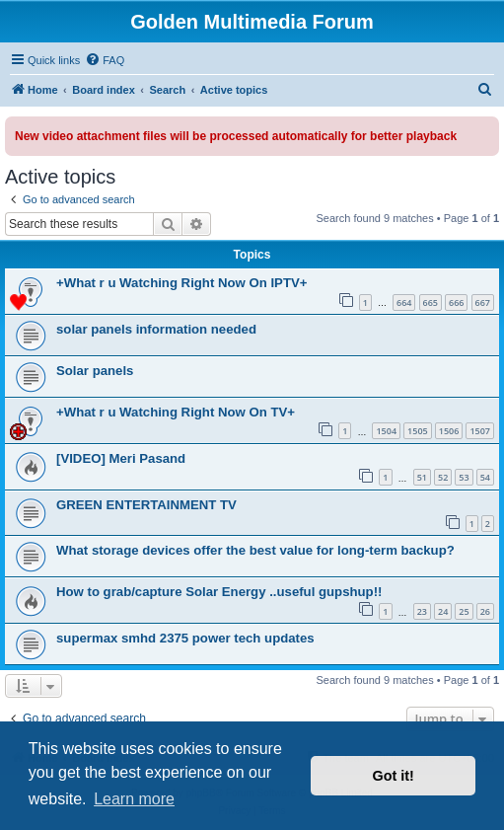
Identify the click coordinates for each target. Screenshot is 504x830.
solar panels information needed (156, 329)
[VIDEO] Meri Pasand (121, 458)
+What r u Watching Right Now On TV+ (176, 412)
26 (485, 611)
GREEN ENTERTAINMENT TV (146, 505)
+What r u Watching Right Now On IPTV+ (181, 283)
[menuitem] (105, 60)
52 (443, 477)
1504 (386, 431)
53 (464, 477)
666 (456, 302)
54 (485, 477)
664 (404, 302)
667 (483, 302)
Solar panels (95, 371)
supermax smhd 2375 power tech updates (185, 638)
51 (422, 477)
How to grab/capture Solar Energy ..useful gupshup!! (219, 592)
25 (464, 611)
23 (422, 611)
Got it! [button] (394, 776)
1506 (449, 431)
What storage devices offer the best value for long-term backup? (255, 550)
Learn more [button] (134, 799)
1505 (418, 431)
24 (443, 611)
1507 (480, 431)
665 (431, 302)
